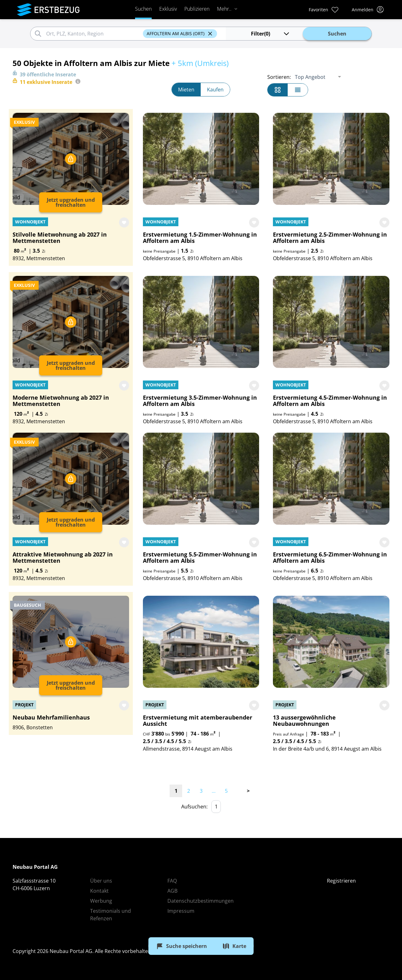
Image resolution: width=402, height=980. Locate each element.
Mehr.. (227, 9)
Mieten (186, 90)
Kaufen (215, 90)
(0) (271, 34)
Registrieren (341, 881)
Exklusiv (168, 9)
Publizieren (197, 9)
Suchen (143, 9)
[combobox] (94, 34)
